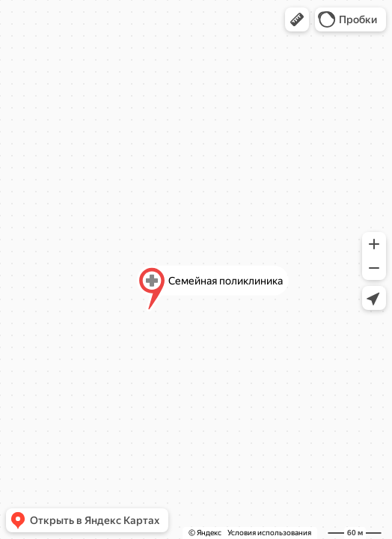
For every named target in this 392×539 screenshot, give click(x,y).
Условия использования (269, 533)
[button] (297, 19)
